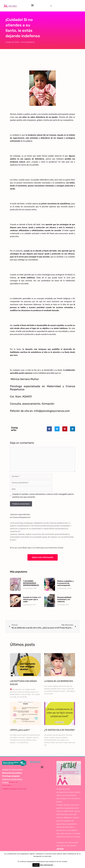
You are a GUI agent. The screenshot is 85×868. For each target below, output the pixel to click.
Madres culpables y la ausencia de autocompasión (65, 583)
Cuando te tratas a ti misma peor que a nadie (32, 599)
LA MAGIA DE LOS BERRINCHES (59, 681)
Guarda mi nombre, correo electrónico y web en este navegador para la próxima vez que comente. (43, 496)
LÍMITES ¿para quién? (20, 730)
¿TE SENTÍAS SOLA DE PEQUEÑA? (59, 730)
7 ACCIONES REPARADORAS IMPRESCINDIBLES (31, 583)
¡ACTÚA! (60, 849)
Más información (47, 865)
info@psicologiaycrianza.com (14, 789)
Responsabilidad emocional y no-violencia (64, 599)
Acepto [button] (36, 865)
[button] (32, 5)
